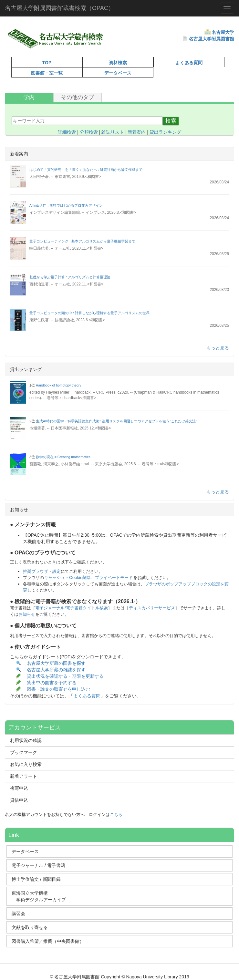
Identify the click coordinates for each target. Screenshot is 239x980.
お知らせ (27, 614)
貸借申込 (19, 800)
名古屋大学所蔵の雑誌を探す (56, 670)
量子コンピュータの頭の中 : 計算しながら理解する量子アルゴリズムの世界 (89, 313)
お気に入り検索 (26, 764)
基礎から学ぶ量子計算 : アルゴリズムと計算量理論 (70, 277)
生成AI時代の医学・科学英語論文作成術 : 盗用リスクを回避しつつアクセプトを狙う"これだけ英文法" (116, 421)
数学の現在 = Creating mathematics (63, 457)
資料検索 (118, 63)
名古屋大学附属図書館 (212, 39)
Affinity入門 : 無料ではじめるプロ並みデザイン (66, 205)
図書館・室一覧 (47, 73)
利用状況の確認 (26, 740)
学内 (29, 97)
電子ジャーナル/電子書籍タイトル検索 (72, 608)
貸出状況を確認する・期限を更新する (65, 676)
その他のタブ (78, 97)
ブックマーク (24, 752)
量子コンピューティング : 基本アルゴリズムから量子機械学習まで (82, 241)
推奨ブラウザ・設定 (42, 571)
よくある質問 (189, 63)
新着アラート (24, 776)
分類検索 (89, 132)
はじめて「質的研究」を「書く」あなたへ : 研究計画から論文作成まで (86, 170)
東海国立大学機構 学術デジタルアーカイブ (42, 896)
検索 (171, 121)
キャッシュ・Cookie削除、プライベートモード (88, 578)
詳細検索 (67, 132)
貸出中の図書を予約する (52, 683)
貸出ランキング (165, 132)
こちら (116, 815)
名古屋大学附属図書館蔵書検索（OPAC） (59, 8)
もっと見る (218, 348)
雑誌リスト (113, 132)
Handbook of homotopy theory (59, 385)
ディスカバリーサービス (152, 608)
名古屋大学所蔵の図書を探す (56, 663)
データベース (118, 73)
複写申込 (19, 788)
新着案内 (137, 132)
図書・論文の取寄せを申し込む (59, 689)
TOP (47, 63)
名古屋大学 (223, 32)
